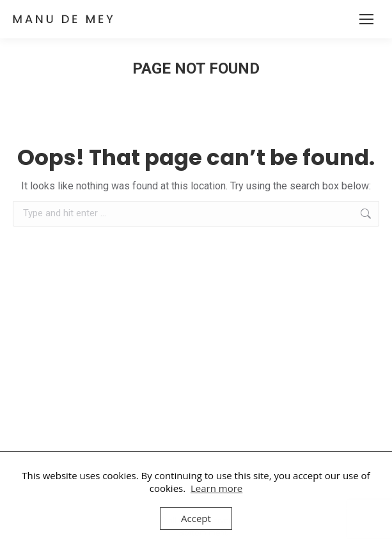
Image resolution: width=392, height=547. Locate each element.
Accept (196, 518)
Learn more (216, 488)
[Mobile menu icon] (366, 19)
